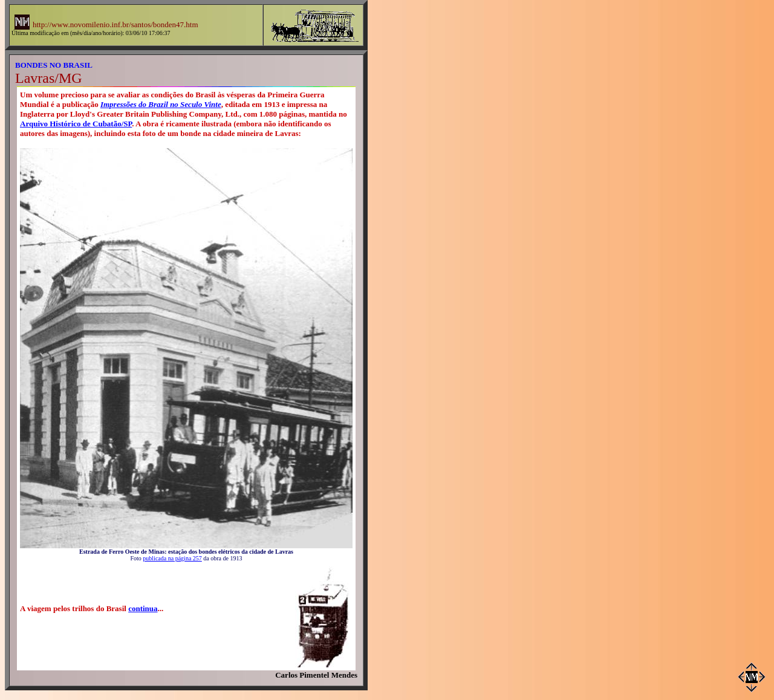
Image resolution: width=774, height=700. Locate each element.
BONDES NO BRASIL (54, 65)
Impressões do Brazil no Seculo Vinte (161, 104)
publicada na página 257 (172, 558)
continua (143, 608)
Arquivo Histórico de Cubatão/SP (76, 124)
